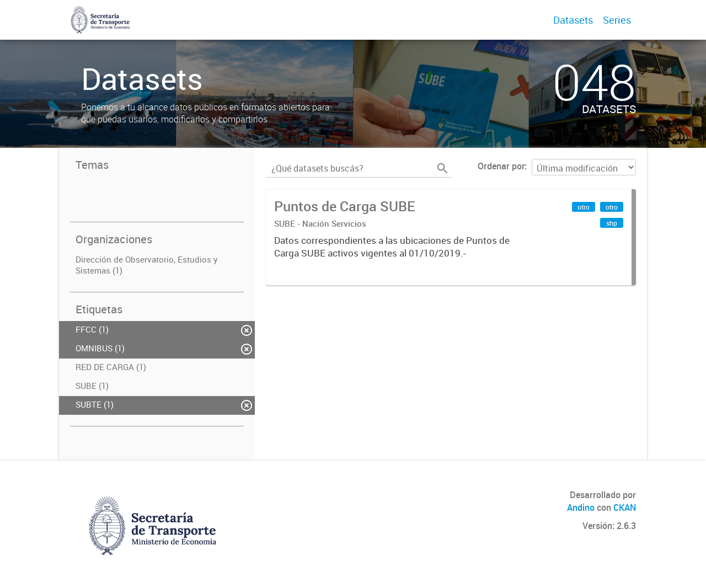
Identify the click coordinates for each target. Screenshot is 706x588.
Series (617, 20)
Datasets (573, 20)
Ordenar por (501, 166)
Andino (581, 507)
